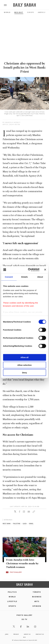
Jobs (7, 634)
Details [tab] (25, 277)
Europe (31, 12)
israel (31, 523)
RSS (24, 637)
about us (27, 634)
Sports (12, 606)
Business (37, 597)
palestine (17, 523)
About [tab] (40, 277)
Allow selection (24, 365)
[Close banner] (45, 270)
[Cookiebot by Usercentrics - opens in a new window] (29, 270)
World (7, 12)
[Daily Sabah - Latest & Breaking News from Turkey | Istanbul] (24, 5)
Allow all (24, 357)
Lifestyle (12, 601)
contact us (40, 634)
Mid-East (19, 12)
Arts (37, 601)
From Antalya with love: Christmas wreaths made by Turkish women (22, 564)
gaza (25, 523)
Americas (42, 12)
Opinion (37, 606)
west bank (7, 523)
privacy (16, 634)
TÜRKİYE (37, 592)
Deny (24, 373)
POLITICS (12, 592)
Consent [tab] (9, 277)
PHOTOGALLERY (16, 572)
